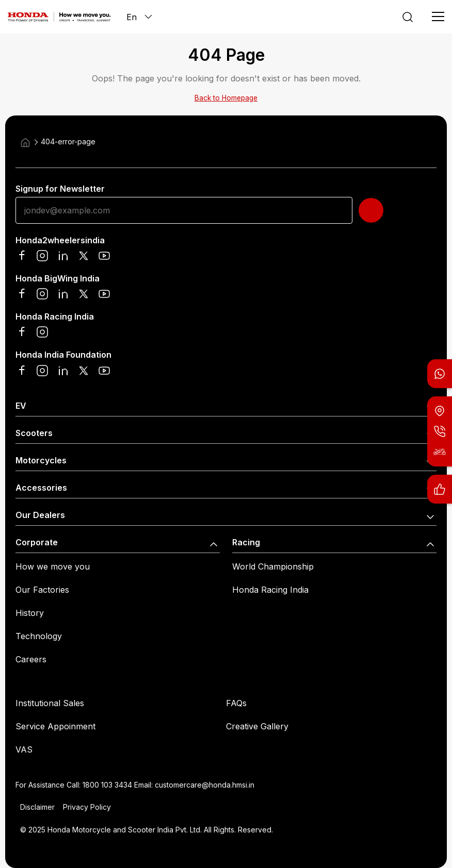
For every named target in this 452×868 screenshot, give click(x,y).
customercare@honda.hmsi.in (205, 785)
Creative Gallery (257, 726)
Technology (39, 636)
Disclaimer (37, 807)
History (30, 613)
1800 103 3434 (107, 785)
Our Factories (42, 590)
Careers (31, 659)
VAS (24, 749)
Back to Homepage (226, 98)
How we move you (53, 566)
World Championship (273, 566)
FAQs (236, 703)
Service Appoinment (55, 726)
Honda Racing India (270, 590)
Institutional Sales (50, 703)
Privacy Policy (87, 807)
